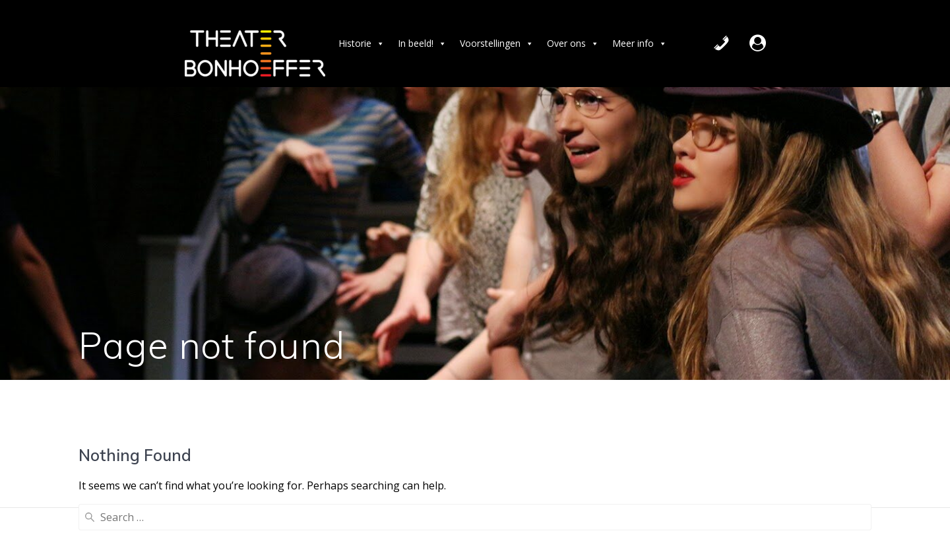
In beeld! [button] (422, 44)
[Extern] (758, 44)
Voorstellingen (497, 44)
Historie (362, 44)
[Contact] (721, 44)
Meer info (640, 44)
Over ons (573, 44)
